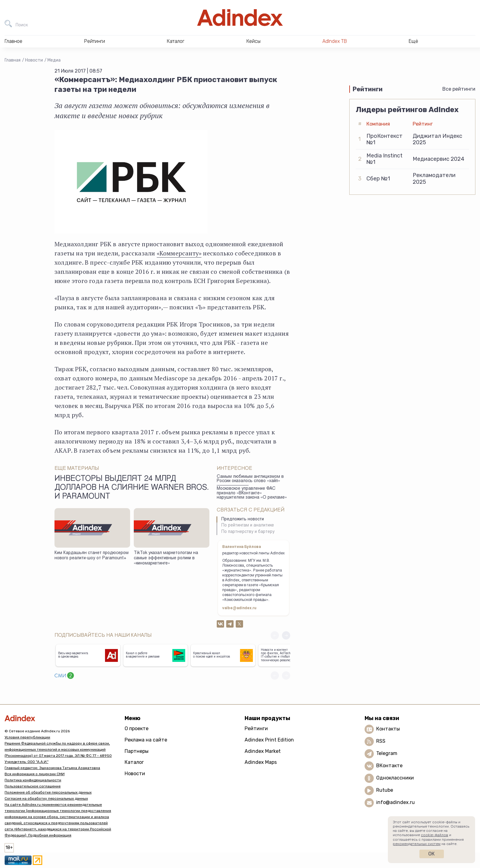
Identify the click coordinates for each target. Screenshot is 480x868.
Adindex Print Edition (269, 740)
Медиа (54, 60)
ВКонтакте (389, 766)
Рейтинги (256, 728)
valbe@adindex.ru (239, 608)
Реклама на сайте (146, 740)
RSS (381, 741)
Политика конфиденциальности (33, 780)
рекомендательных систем (417, 844)
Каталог (134, 762)
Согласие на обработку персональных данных (46, 798)
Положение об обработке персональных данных (48, 792)
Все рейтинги (459, 89)
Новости (34, 60)
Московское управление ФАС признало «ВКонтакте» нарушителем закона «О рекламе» (252, 493)
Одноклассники (395, 778)
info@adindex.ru (396, 802)
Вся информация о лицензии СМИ (35, 774)
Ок (431, 854)
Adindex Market (263, 751)
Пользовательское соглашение (33, 786)
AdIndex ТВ (335, 41)
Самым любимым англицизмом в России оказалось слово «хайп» (250, 479)
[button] (286, 635)
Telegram (387, 753)
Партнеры (137, 751)
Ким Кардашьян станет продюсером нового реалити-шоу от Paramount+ (92, 556)
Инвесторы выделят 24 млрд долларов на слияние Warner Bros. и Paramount (132, 488)
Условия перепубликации (27, 737)
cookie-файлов (435, 835)
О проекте (137, 728)
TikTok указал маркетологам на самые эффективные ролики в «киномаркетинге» (166, 558)
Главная (13, 60)
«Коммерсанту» (179, 253)
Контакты (388, 729)
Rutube (385, 790)
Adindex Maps (261, 762)
